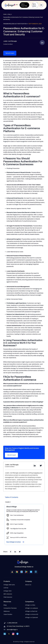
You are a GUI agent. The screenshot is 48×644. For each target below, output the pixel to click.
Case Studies (8, 614)
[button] (16, 5)
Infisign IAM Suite (9, 585)
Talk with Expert (10, 53)
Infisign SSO (8, 591)
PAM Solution (8, 597)
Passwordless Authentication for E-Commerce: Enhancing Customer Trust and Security (23, 18)
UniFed (6, 588)
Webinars (7, 611)
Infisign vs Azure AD (32, 614)
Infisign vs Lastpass (32, 608)
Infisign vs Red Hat (31, 611)
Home (5, 14)
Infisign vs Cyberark (32, 617)
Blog (5, 605)
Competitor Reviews (10, 608)
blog (9, 14)
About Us (28, 585)
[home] (9, 5)
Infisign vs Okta (30, 605)
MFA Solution (8, 594)
